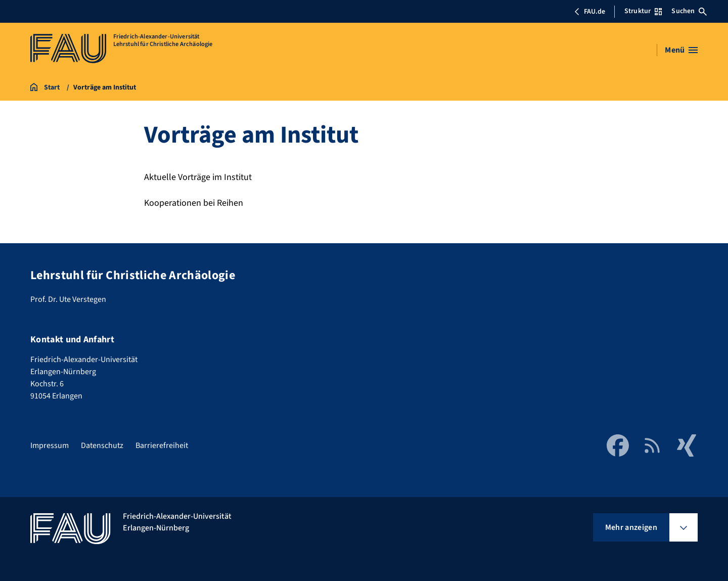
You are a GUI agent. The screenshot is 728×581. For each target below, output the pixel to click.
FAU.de (589, 12)
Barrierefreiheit (162, 445)
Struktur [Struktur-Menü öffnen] (643, 11)
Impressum (50, 445)
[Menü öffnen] (681, 50)
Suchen (689, 11)
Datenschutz (102, 445)
